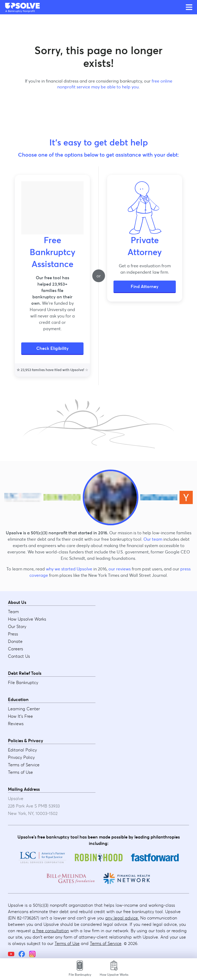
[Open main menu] (189, 7)
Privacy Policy (21, 757)
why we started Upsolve (69, 569)
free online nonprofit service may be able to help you (115, 84)
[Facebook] (22, 954)
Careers (16, 649)
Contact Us (19, 656)
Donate (15, 641)
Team (13, 612)
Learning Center (24, 709)
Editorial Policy (22, 750)
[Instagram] (32, 954)
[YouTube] (11, 954)
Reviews (16, 724)
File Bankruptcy (23, 682)
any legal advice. (122, 918)
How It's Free (20, 716)
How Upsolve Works (27, 619)
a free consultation (51, 931)
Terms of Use (20, 772)
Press (13, 634)
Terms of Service (24, 765)
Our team (153, 539)
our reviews (120, 569)
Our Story (17, 626)
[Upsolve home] (23, 6)
